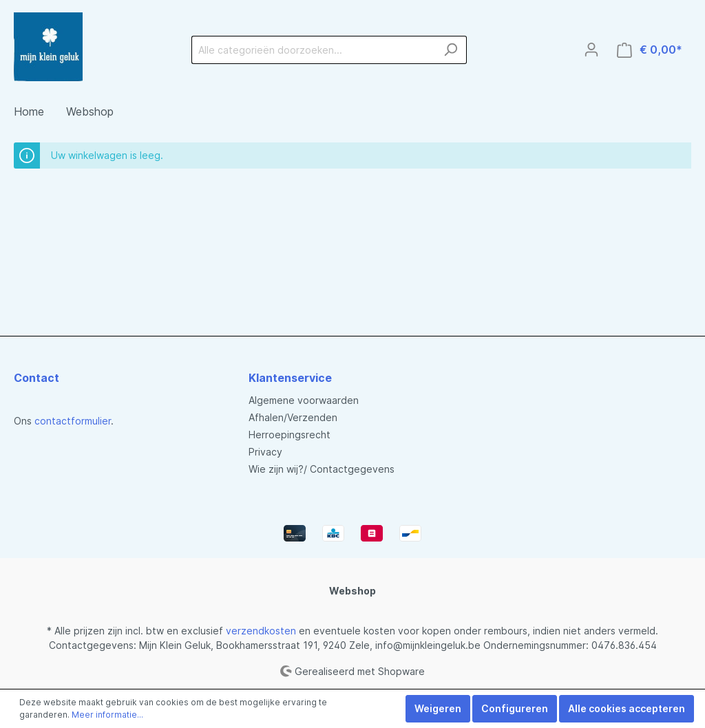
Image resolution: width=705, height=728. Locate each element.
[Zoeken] (451, 50)
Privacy (265, 452)
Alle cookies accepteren (627, 708)
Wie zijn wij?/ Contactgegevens (322, 469)
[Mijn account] (591, 50)
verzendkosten (261, 631)
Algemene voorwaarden (304, 400)
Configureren (515, 708)
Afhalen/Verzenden (293, 417)
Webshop (352, 591)
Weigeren (438, 708)
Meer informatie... (107, 715)
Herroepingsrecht (290, 435)
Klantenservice (290, 378)
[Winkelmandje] (650, 50)
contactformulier (73, 421)
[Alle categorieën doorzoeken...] (313, 50)
